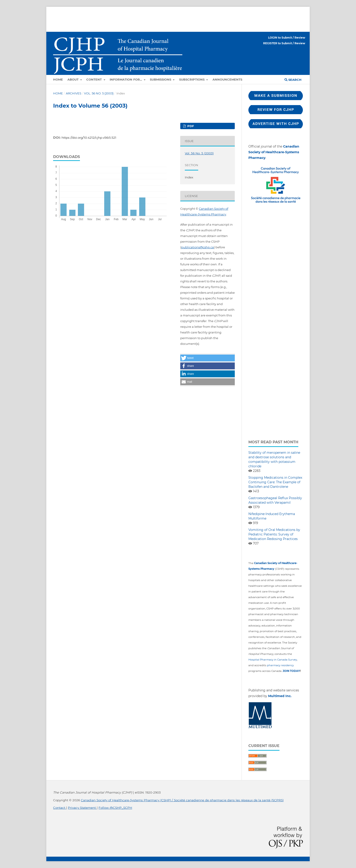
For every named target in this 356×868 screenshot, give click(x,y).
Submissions (161, 79)
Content (94, 79)
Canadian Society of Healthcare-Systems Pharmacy (274, 152)
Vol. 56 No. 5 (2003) (99, 93)
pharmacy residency (280, 665)
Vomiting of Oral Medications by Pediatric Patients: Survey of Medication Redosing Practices (274, 534)
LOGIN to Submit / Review (287, 38)
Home (58, 79)
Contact (60, 808)
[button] (208, 358)
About (73, 79)
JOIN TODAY (291, 671)
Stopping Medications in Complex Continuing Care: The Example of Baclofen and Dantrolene (275, 482)
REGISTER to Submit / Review (284, 43)
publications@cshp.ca (198, 247)
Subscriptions (192, 79)
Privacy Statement (82, 808)
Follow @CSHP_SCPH (115, 808)
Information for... (126, 79)
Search (293, 80)
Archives (74, 93)
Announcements (227, 79)
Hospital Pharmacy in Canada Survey (273, 660)
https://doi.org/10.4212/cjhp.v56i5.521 (89, 138)
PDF (190, 126)
